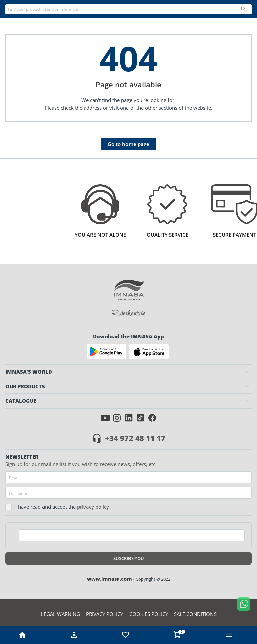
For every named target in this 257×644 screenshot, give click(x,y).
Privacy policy (93, 507)
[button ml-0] (229, 636)
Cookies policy (149, 614)
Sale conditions (195, 614)
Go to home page (128, 144)
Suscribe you (129, 558)
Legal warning (60, 614)
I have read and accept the (57, 507)
